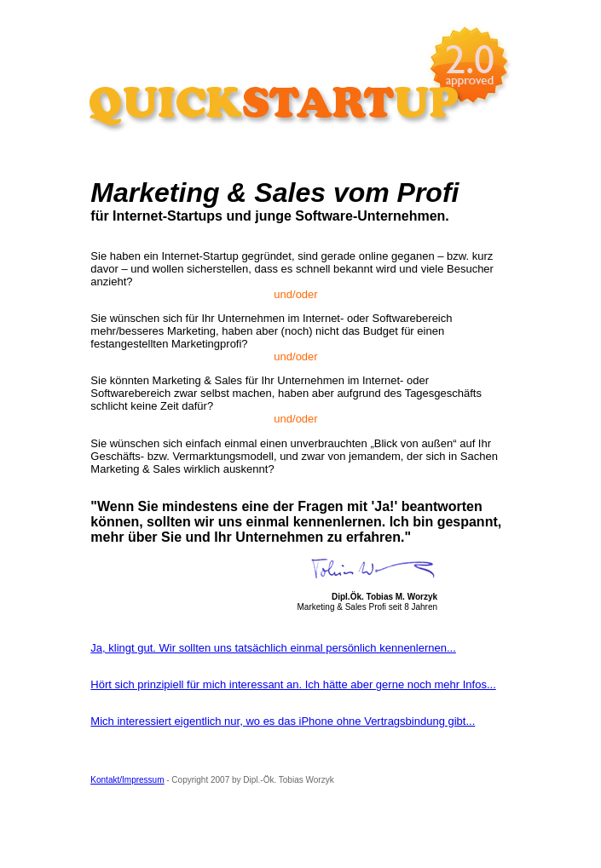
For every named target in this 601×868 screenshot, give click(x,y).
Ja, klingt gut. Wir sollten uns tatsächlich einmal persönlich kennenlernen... (273, 648)
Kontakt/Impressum (127, 780)
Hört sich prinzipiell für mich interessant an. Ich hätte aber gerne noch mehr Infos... (293, 684)
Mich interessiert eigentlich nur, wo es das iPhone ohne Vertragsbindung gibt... (283, 721)
